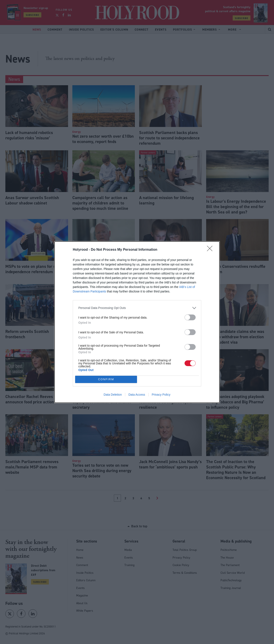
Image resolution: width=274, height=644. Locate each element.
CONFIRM (106, 379)
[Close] (211, 250)
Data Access (137, 395)
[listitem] (137, 308)
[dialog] (137, 322)
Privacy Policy (161, 395)
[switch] (190, 317)
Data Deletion (113, 395)
